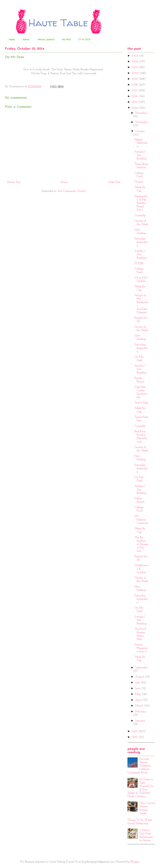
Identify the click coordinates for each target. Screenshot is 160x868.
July (138, 683)
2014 (135, 108)
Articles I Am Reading (140, 155)
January (140, 721)
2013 (135, 731)
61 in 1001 (85, 39)
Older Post (114, 182)
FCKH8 (139, 263)
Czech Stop (141, 403)
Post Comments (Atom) (72, 191)
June (138, 688)
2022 (136, 62)
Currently (140, 215)
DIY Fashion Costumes (141, 520)
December (141, 113)
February (141, 712)
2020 (136, 73)
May (139, 694)
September (142, 668)
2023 (135, 56)
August (140, 677)
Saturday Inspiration (141, 242)
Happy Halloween (141, 143)
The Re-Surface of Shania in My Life (141, 544)
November (141, 122)
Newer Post (14, 182)
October (140, 131)
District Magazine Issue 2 (141, 648)
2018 (135, 85)
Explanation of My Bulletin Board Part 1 (141, 203)
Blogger (135, 862)
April (139, 700)
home (12, 39)
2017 (135, 91)
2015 (135, 102)
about (26, 39)
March (140, 706)
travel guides (46, 39)
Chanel (139, 182)
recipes (66, 39)
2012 (135, 737)
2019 (135, 79)
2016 (135, 96)
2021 (135, 67)
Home (64, 182)
